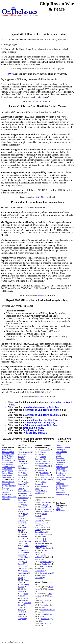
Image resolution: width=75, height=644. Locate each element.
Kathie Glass (7, 473)
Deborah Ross (45, 475)
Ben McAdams (40, 576)
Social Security (62, 486)
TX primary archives (33, 430)
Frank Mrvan (44, 466)
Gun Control (61, 473)
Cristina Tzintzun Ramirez (9, 487)
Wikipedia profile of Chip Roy (40, 423)
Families (60, 464)
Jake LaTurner (22, 519)
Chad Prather (8, 458)
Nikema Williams (40, 453)
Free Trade (61, 469)
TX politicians (61, 510)
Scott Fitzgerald (23, 618)
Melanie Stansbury (47, 610)
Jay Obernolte (22, 460)
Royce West (7, 494)
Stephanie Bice (46, 562)
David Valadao (47, 502)
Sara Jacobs (45, 450)
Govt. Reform (62, 471)
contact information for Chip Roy (40, 420)
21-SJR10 (41, 396)
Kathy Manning (46, 477)
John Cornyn (7, 490)
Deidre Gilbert (8, 462)
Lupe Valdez (7, 475)
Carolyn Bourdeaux (40, 458)
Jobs (58, 482)
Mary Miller (23, 506)
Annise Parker (8, 454)
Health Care (61, 475)
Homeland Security (64, 477)
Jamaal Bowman (40, 483)
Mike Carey (45, 619)
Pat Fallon (22, 576)
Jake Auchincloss (39, 469)
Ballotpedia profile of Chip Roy (41, 425)
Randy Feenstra (23, 501)
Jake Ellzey (44, 623)
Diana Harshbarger (23, 572)
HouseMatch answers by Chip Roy (41, 407)
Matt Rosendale (22, 538)
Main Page (60, 507)
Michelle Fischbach (41, 542)
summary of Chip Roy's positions (42, 410)
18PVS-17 (39, 101)
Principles (60, 484)
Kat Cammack (22, 474)
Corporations (61, 452)
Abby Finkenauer (40, 538)
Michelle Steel (46, 511)
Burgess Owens (46, 573)
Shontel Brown (47, 614)
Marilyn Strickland (41, 492)
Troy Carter (44, 600)
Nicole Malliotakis (40, 556)
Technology (61, 490)
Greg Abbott (7, 469)
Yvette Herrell (46, 548)
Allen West (7, 449)
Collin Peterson (41, 546)
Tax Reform (61, 488)
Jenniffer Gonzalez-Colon (24, 567)
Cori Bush (44, 473)
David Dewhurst (9, 460)
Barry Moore (23, 455)
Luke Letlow (23, 524)
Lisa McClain (23, 533)
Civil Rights (61, 449)
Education (60, 458)
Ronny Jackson (24, 586)
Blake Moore (23, 608)
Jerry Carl (27, 452)
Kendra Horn (47, 564)
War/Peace (61, 492)
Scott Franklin (23, 478)
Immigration (61, 479)
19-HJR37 (41, 197)
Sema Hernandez (9, 497)
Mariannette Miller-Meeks (25, 497)
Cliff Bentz (22, 563)
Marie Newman (45, 463)
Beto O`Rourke (8, 456)
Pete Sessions (23, 590)
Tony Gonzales (23, 599)
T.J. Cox (45, 505)
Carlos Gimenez (40, 519)
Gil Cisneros (46, 509)
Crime (59, 454)
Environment (61, 462)
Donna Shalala (40, 532)
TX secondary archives (35, 433)
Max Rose (38, 559)
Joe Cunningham (40, 570)
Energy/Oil (60, 460)
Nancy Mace (44, 566)
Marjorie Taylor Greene (25, 492)
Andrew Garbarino (24, 554)
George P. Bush (9, 467)
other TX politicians (33, 428)
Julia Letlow (44, 605)
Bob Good (22, 613)
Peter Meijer (22, 529)
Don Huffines (7, 464)
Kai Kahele (43, 461)
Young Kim (45, 507)
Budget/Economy (63, 447)
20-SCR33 (42, 295)
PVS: (11, 74)
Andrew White (8, 452)
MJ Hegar (6, 492)
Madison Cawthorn (24, 542)
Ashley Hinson (45, 534)
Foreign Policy (62, 467)
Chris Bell (6, 484)
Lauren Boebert (23, 469)
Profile (58, 509)
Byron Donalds (23, 483)
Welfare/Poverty (63, 494)
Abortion (60, 445)
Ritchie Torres (46, 479)
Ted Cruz (6, 499)
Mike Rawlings (8, 477)
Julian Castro (8, 471)
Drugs (59, 456)
